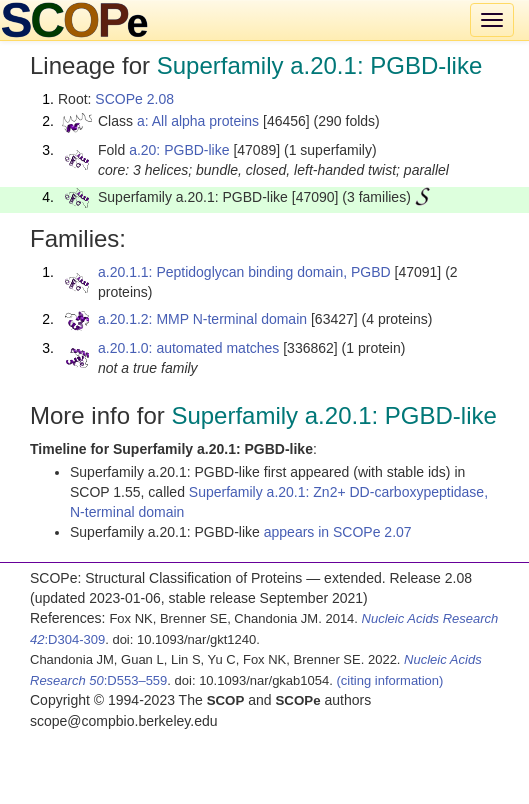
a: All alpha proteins (198, 121)
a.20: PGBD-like (179, 150)
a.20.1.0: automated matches (188, 348)
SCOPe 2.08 (134, 99)
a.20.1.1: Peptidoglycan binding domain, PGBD (244, 272)
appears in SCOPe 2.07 (338, 532)
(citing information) (389, 680)
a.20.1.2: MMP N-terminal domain (202, 319)
